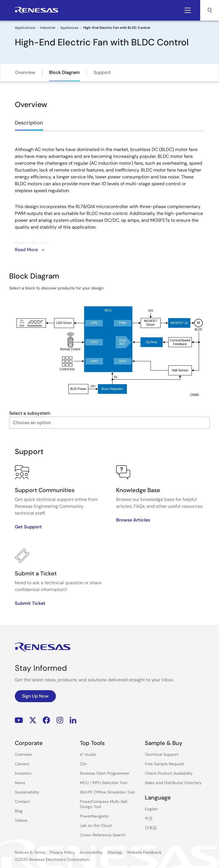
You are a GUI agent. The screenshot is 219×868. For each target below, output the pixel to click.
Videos (21, 820)
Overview (25, 72)
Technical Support (162, 754)
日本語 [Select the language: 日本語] (151, 828)
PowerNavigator (94, 816)
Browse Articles (133, 520)
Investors (23, 773)
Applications (25, 28)
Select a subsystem (30, 413)
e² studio (88, 754)
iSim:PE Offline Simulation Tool (107, 792)
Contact (22, 801)
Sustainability (27, 792)
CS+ (84, 764)
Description (29, 123)
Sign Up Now (35, 696)
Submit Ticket (30, 603)
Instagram (60, 720)
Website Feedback (144, 852)
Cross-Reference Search (103, 835)
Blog (19, 811)
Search (210, 10)
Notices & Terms (30, 852)
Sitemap (115, 852)
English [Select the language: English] (151, 809)
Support (102, 72)
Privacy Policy (62, 852)
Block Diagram (64, 72)
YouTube (19, 720)
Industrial (48, 28)
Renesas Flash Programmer (105, 773)
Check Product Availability (169, 773)
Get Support (28, 527)
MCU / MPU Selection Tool (104, 783)
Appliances (69, 28)
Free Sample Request (164, 764)
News (20, 783)
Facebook (46, 720)
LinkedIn (73, 720)
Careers (22, 764)
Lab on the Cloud (96, 825)
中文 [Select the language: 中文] (149, 818)
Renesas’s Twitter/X (33, 720)
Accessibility (91, 852)
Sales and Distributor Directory (173, 783)
